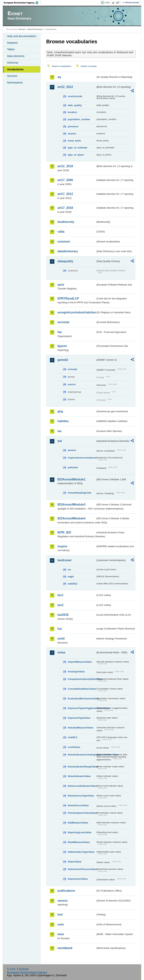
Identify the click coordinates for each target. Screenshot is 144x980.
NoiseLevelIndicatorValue (82, 786)
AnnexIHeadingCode (79, 493)
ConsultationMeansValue (82, 689)
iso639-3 (72, 737)
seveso (62, 901)
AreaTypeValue (76, 672)
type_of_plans (76, 155)
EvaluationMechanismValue (82, 699)
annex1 (72, 450)
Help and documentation (22, 36)
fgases (62, 346)
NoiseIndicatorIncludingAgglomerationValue (82, 755)
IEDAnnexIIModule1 (71, 479)
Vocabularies (15, 69)
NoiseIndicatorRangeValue (82, 767)
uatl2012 (72, 584)
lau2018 (63, 615)
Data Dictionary (35, 29)
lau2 (60, 605)
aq (59, 77)
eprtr (61, 285)
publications (66, 891)
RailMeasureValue (78, 823)
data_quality (75, 105)
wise (61, 934)
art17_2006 (65, 180)
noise (61, 652)
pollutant (73, 467)
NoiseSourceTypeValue (81, 796)
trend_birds (74, 141)
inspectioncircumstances (82, 458)
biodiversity (66, 222)
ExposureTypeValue (79, 718)
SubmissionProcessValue (82, 869)
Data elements (16, 56)
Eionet (22, 29)
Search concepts (89, 66)
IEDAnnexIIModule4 (71, 518)
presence (73, 126)
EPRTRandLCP (68, 299)
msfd (61, 639)
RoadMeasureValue (79, 842)
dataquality (65, 261)
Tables (11, 49)
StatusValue (75, 862)
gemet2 (63, 360)
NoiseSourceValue (78, 805)
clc (69, 570)
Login (107, 2)
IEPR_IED (64, 532)
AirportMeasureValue (80, 662)
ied (60, 441)
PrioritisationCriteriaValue (82, 813)
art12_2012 (65, 87)
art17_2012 (65, 194)
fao (60, 332)
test (60, 914)
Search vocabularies (61, 66)
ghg (60, 411)
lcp (60, 629)
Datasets (12, 43)
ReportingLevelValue (80, 832)
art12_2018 (65, 166)
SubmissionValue (78, 879)
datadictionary (68, 251)
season (72, 134)
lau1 (60, 595)
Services (12, 76)
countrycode (75, 96)
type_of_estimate (78, 148)
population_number (79, 119)
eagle (71, 577)
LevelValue (74, 747)
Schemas (13, 63)
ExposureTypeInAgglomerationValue (82, 708)
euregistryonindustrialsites (76, 312)
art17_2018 (65, 208)
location (72, 112)
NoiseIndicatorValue (79, 776)
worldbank (65, 948)
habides (63, 421)
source (72, 384)
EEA (22, 3)
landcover (64, 560)
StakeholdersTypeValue (81, 852)
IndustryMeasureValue (80, 728)
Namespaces (15, 82)
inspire (62, 546)
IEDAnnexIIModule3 (71, 505)
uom (61, 924)
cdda (61, 232)
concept (72, 369)
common (64, 242)
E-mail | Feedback (18, 969)
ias (59, 431)
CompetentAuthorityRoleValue (82, 679)
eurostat (63, 322)
